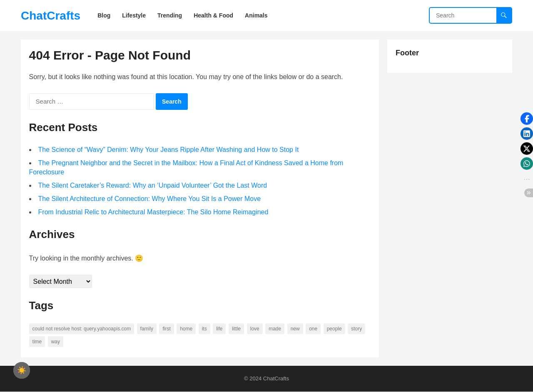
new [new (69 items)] (295, 329)
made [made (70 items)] (275, 329)
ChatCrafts (51, 16)
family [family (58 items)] (147, 329)
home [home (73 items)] (187, 329)
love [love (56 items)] (255, 329)
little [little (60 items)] (236, 329)
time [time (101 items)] (37, 342)
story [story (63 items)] (357, 329)
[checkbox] (22, 370)
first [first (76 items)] (167, 329)
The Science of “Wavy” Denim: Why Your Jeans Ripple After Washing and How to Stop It (169, 150)
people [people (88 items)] (334, 329)
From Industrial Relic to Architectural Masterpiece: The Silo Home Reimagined (153, 212)
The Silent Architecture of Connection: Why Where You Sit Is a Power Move (149, 199)
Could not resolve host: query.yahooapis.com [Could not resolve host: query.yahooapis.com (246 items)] (82, 329)
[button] (527, 119)
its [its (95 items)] (204, 329)
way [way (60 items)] (56, 342)
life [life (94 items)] (220, 329)
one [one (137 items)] (314, 329)
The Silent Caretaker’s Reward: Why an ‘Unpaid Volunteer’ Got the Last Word (153, 186)
